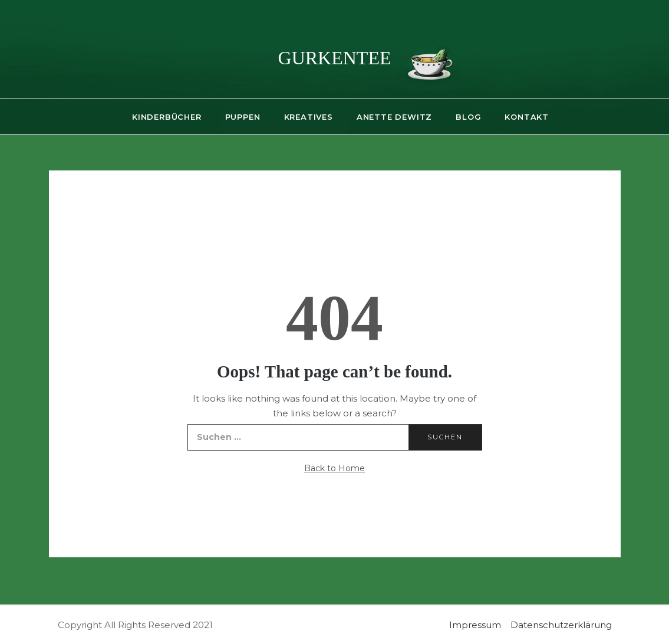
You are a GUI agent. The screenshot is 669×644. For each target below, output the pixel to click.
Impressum (475, 625)
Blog (468, 117)
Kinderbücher (167, 117)
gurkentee (335, 58)
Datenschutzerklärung (561, 625)
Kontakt (527, 117)
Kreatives (309, 117)
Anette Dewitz (394, 117)
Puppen (243, 117)
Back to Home (335, 468)
